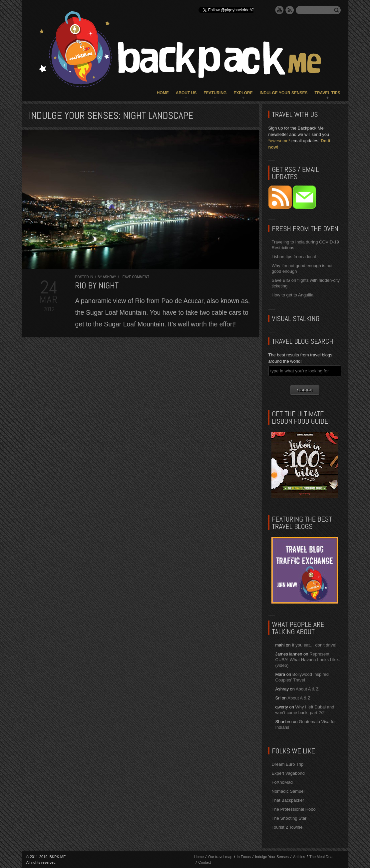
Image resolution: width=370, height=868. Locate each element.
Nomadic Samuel (288, 791)
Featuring (215, 93)
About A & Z (307, 689)
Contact (205, 862)
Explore (243, 93)
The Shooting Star (289, 818)
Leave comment (135, 277)
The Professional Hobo (294, 809)
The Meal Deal (321, 857)
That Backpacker (288, 800)
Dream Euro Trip (288, 764)
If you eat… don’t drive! (314, 645)
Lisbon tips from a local (294, 257)
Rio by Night (97, 286)
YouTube (279, 10)
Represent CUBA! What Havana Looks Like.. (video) (308, 660)
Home (163, 93)
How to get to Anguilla (293, 295)
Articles (299, 857)
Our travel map (220, 857)
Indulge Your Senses (284, 93)
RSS (290, 10)
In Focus (244, 857)
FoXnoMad (282, 782)
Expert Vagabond (288, 773)
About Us (186, 93)
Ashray (109, 277)
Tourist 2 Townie (287, 827)
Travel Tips (328, 93)
